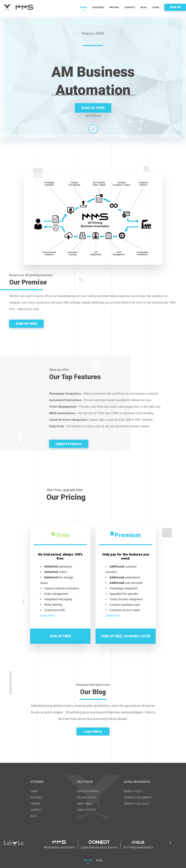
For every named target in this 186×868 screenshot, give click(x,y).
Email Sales (85, 804)
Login (155, 7)
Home (84, 7)
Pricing (114, 7)
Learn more (47, 616)
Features (98, 7)
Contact (130, 7)
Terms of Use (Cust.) (137, 804)
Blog (144, 7)
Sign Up (175, 7)
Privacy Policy (133, 791)
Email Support (87, 810)
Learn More (93, 731)
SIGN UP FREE (26, 324)
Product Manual (88, 791)
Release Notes (87, 798)
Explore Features (69, 444)
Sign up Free (93, 108)
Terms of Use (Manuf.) (138, 798)
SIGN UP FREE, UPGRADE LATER (126, 636)
